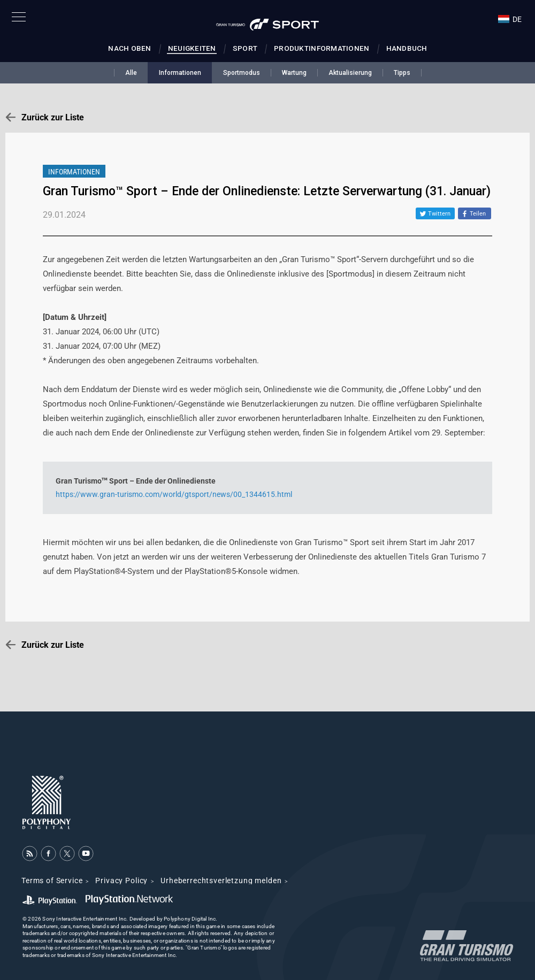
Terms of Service (52, 881)
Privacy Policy (121, 881)
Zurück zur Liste (53, 117)
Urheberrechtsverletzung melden (221, 881)
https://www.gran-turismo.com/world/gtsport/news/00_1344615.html (174, 494)
